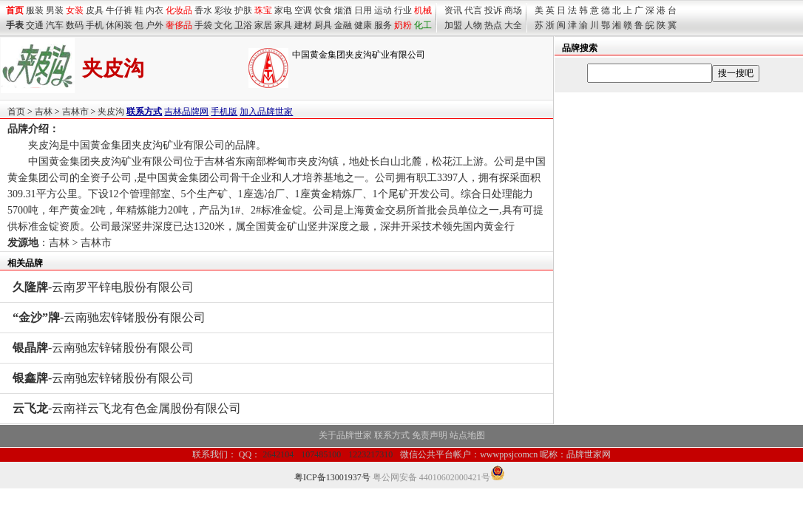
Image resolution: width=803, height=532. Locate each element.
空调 (303, 10)
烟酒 (343, 10)
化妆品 (179, 10)
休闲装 (119, 25)
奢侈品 (179, 25)
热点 (493, 25)
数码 (75, 25)
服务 (383, 25)
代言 (473, 10)
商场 (513, 10)
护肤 (243, 10)
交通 (35, 25)
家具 (283, 25)
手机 (95, 25)
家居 (263, 25)
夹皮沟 (111, 112)
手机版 (224, 112)
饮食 (323, 10)
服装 (35, 10)
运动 (383, 10)
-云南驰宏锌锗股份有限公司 (109, 317)
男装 (55, 10)
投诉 (493, 10)
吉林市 (75, 112)
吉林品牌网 (186, 112)
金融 (343, 25)
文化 (223, 25)
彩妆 (223, 10)
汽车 (55, 25)
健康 (363, 25)
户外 (155, 25)
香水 (203, 10)
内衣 (155, 10)
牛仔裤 (119, 10)
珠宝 (263, 10)
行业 (403, 10)
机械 (423, 10)
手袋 (203, 25)
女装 (75, 10)
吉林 (44, 112)
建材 (303, 25)
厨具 (323, 25)
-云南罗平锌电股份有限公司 (103, 287)
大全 (513, 25)
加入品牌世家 (266, 112)
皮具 (95, 10)
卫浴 (243, 25)
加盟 (453, 25)
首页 (16, 112)
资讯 (453, 10)
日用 (363, 10)
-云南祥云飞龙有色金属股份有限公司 (127, 408)
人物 (473, 25)
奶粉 (403, 25)
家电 (283, 10)
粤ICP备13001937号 (332, 477)
